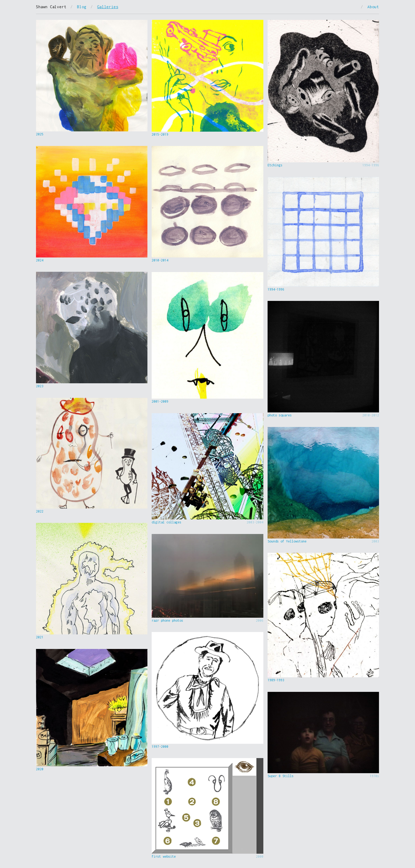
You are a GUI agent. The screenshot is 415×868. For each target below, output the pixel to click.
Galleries (108, 7)
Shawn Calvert (51, 7)
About (373, 7)
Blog (82, 7)
